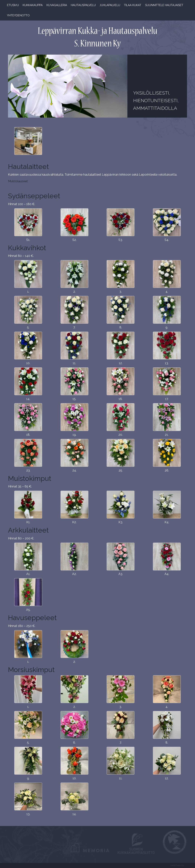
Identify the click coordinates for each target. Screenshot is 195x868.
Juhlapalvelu (110, 5)
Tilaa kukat (133, 5)
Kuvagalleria (57, 5)
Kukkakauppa (33, 5)
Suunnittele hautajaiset (164, 5)
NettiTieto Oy (177, 865)
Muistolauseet (18, 181)
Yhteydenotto (18, 15)
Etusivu (13, 5)
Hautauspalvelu (83, 5)
